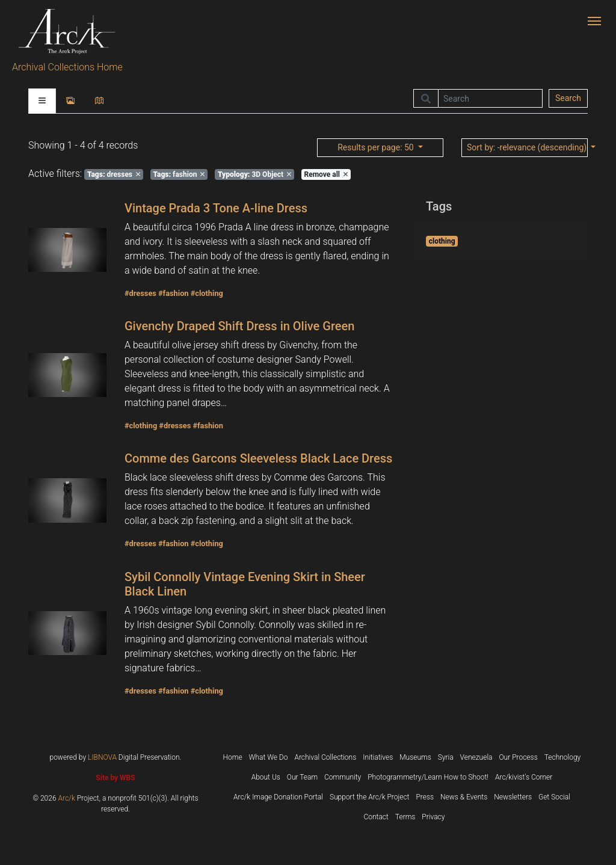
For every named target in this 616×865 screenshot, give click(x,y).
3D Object (254, 174)
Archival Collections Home (67, 67)
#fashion (174, 293)
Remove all (326, 174)
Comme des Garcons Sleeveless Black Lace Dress (258, 458)
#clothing (207, 293)
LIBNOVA (102, 757)
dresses (114, 174)
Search (568, 98)
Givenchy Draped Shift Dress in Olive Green (239, 326)
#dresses (140, 293)
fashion (179, 174)
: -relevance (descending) (527, 147)
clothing (442, 241)
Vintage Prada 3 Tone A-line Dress (216, 208)
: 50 (377, 147)
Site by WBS (115, 778)
